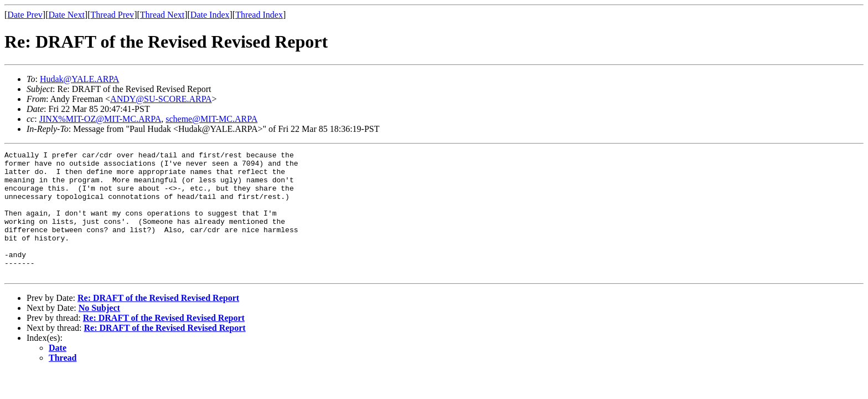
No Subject (99, 333)
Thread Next (162, 15)
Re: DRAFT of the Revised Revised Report (158, 323)
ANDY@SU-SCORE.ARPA (161, 99)
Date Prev (25, 15)
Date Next (67, 15)
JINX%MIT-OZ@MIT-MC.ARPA (100, 119)
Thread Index (259, 15)
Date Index (210, 15)
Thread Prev (112, 15)
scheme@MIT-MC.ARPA (211, 119)
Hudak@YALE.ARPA (79, 79)
